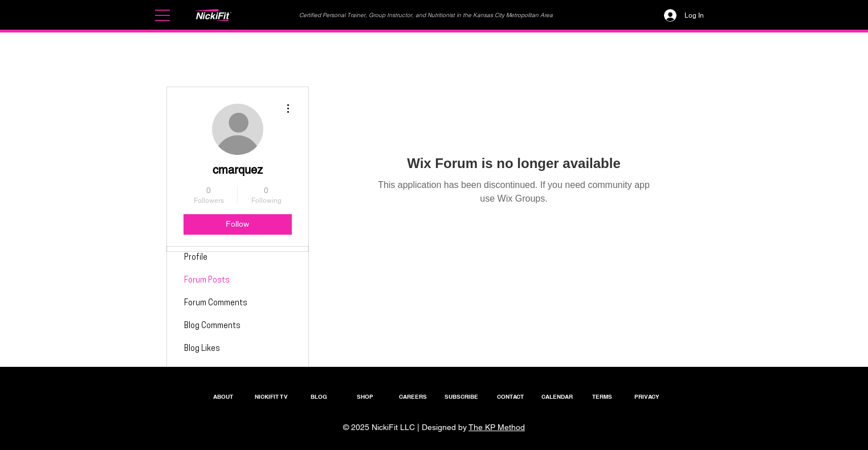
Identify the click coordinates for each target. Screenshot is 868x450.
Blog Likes (202, 349)
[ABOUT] (223, 396)
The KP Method (497, 427)
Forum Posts (207, 281)
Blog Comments (212, 326)
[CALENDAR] (557, 396)
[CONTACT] (511, 396)
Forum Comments (216, 303)
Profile (196, 258)
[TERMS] (602, 396)
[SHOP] (365, 396)
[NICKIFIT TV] (271, 396)
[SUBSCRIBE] (462, 396)
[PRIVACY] (647, 396)
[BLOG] (319, 396)
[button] (162, 15)
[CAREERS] (413, 396)
